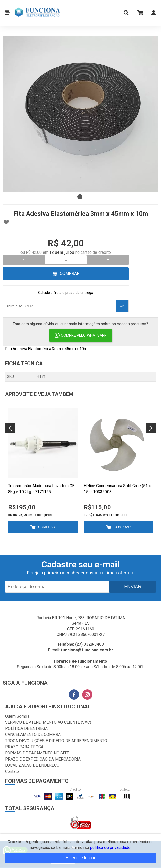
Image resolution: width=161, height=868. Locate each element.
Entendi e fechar (80, 858)
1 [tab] (80, 197)
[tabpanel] (80, 114)
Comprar (70, 274)
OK (122, 306)
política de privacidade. (111, 847)
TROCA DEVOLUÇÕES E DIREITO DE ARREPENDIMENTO (56, 741)
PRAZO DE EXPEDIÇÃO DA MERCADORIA (43, 759)
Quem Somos (17, 716)
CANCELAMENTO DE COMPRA (33, 735)
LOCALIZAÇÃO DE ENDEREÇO (32, 765)
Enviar (133, 587)
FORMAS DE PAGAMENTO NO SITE (37, 753)
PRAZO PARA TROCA (24, 747)
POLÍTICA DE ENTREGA (26, 728)
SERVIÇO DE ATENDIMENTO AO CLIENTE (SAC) (48, 722)
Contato (12, 771)
